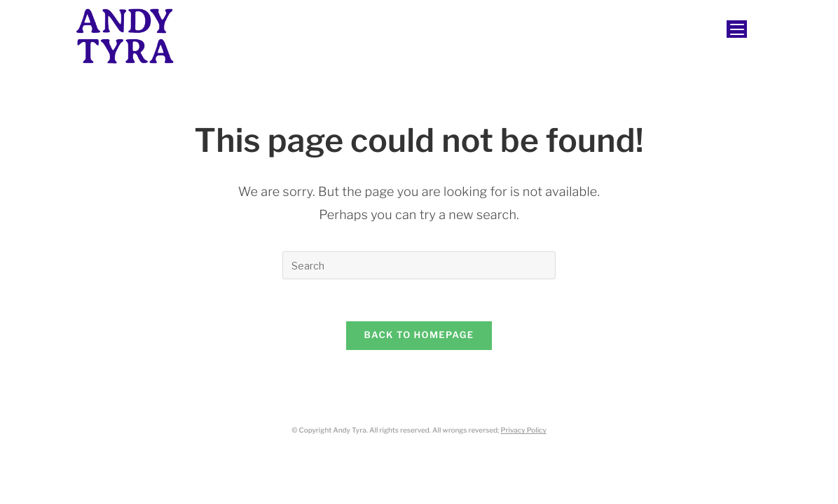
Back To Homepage (419, 335)
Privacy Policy (524, 430)
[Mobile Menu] (737, 29)
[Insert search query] (419, 265)
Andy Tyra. (350, 430)
